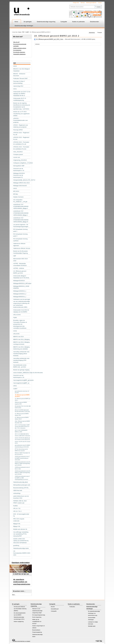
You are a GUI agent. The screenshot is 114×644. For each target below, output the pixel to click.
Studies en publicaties (79, 22)
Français (100, 32)
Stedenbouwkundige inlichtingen (24, 26)
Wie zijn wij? (16, 42)
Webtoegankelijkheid (91, 3)
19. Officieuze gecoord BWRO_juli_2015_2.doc (49, 39)
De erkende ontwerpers (19, 52)
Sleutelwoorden (94, 22)
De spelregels (28, 22)
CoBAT (27, 32)
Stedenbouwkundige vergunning (46, 22)
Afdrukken (37, 44)
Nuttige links (76, 3)
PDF (23, 32)
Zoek (70, 5)
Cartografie (64, 22)
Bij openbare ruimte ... (19, 591)
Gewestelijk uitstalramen (19, 54)
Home (16, 22)
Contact (100, 3)
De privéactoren (17, 50)
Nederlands (92, 32)
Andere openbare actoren (20, 48)
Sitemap (83, 3)
